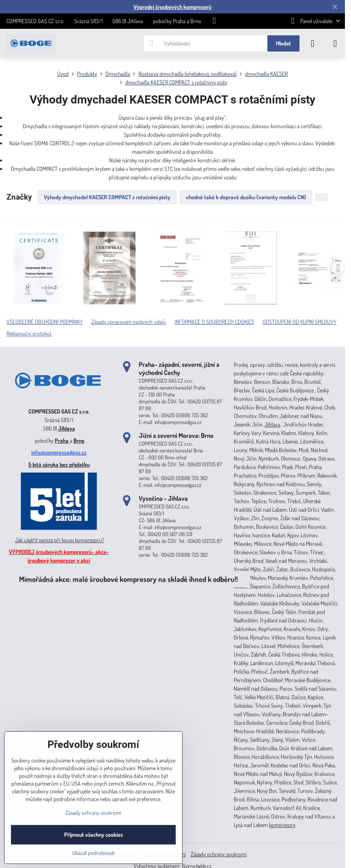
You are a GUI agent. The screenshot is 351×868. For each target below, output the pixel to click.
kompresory (282, 825)
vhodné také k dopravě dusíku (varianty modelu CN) (246, 197)
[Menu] (335, 43)
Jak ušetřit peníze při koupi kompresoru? (60, 540)
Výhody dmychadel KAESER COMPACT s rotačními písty (107, 197)
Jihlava (67, 428)
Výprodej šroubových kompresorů (172, 7)
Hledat (283, 43)
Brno (79, 440)
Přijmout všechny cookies (94, 835)
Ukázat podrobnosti (94, 853)
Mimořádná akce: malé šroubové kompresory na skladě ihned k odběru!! (128, 579)
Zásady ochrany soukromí (219, 854)
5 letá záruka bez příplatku (59, 464)
